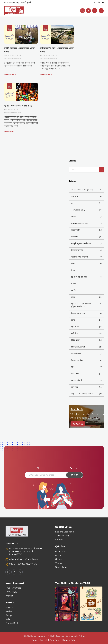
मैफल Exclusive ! (78, 347)
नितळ (73, 270)
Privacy (35, 640)
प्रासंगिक (74, 290)
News (73, 217)
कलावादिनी (74, 237)
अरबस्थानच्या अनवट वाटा (13, 58)
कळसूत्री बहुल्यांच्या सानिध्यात (81, 243)
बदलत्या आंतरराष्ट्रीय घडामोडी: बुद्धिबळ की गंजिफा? (81, 305)
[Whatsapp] (103, 2)
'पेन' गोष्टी (74, 203)
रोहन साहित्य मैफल (77, 360)
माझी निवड (74, 333)
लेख (72, 367)
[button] (58, 604)
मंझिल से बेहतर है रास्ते (78, 313)
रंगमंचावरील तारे (76, 353)
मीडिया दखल (75, 340)
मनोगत (73, 320)
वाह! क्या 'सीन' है (76, 380)
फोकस (73, 297)
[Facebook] (95, 2)
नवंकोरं (73, 263)
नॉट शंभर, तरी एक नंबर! (79, 277)
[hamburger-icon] (101, 11)
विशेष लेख (74, 387)
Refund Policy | (55, 640)
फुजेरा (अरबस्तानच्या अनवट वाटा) (18, 106)
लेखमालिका (75, 374)
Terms (43, 640)
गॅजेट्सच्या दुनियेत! (77, 250)
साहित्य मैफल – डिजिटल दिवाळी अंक (83, 394)
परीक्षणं (73, 284)
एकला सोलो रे (75, 230)
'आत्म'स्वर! (74, 196)
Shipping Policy (69, 640)
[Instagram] (99, 2)
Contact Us (78, 424)
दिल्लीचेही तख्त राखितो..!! (79, 257)
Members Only (78, 210)
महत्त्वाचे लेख (75, 327)
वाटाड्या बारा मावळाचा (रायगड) (82, 190)
